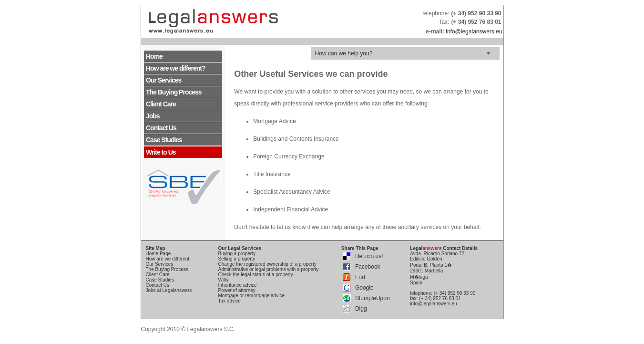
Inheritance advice (238, 285)
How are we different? (175, 68)
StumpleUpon (373, 298)
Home (154, 56)
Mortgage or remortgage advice (252, 296)
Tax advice (230, 301)
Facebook (368, 267)
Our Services (164, 80)
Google (364, 288)
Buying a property (237, 254)
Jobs (153, 116)
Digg (361, 309)
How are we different (168, 259)
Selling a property (237, 259)
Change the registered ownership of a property (267, 264)
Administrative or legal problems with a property (269, 269)
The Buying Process (174, 92)
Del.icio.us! (369, 256)
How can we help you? (344, 53)
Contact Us (161, 128)
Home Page (158, 254)
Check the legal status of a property (256, 275)
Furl (360, 277)
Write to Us (161, 152)
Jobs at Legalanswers (169, 290)
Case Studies (164, 140)
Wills (223, 280)
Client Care (161, 104)
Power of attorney (237, 290)
